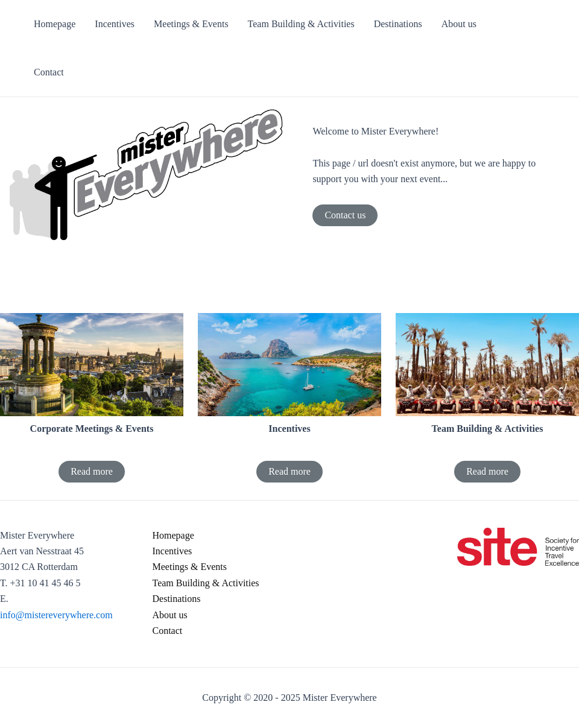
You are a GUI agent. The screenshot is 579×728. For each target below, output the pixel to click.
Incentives (172, 551)
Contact (168, 631)
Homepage (173, 535)
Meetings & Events (190, 567)
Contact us (345, 215)
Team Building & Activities (206, 583)
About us (170, 615)
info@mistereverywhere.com (56, 615)
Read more (92, 471)
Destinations (177, 599)
